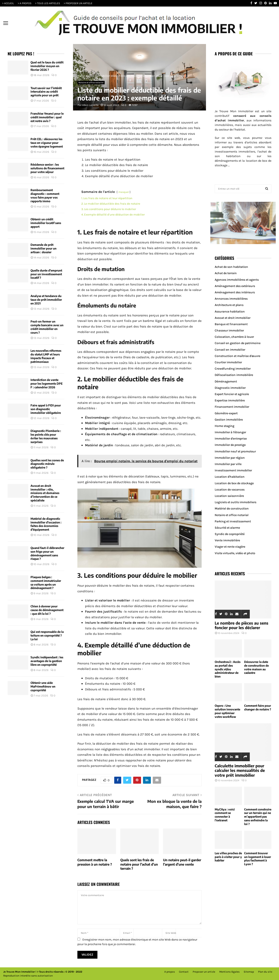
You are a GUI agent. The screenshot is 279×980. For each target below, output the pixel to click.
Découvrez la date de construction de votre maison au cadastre (256, 667)
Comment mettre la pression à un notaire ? (95, 862)
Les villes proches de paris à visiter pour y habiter (228, 857)
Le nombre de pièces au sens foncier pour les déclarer (242, 625)
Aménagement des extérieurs (235, 286)
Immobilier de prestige (230, 445)
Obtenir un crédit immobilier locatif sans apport (46, 223)
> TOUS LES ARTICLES (48, 3)
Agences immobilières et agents (237, 280)
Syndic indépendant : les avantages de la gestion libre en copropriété (47, 661)
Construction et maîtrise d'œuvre (237, 356)
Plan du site (265, 972)
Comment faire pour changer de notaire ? (258, 707)
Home (81, 76)
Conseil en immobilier (230, 350)
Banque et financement (231, 324)
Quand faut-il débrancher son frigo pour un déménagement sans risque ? (47, 553)
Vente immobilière (227, 540)
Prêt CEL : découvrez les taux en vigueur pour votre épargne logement (47, 143)
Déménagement (226, 381)
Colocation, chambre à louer (234, 337)
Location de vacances (230, 490)
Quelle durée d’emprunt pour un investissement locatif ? (46, 274)
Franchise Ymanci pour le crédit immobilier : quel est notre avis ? (47, 117)
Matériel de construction (232, 509)
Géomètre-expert (226, 413)
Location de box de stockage (234, 483)
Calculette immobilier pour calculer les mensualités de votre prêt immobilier (240, 770)
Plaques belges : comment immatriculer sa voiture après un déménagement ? (46, 583)
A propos (170, 972)
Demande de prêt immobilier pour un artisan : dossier (43, 248)
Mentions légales (229, 972)
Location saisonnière (229, 496)
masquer (124, 192)
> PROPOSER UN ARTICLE (78, 3)
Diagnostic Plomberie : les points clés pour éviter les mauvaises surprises (46, 436)
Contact (184, 972)
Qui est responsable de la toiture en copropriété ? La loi (47, 635)
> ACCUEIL (8, 3)
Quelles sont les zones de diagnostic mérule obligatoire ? (47, 464)
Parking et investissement (233, 521)
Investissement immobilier (233, 470)
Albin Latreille (90, 105)
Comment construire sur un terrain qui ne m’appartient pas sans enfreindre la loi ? (258, 817)
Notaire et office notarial (91, 83)
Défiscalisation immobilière (234, 375)
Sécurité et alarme (227, 528)
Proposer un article (204, 972)
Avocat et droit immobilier (233, 318)
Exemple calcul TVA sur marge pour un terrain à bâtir (106, 804)
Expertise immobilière (230, 400)
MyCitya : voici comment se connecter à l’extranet (225, 815)
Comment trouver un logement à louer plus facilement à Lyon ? (258, 859)
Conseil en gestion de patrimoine (238, 343)
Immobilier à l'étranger (230, 432)
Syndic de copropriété (230, 534)
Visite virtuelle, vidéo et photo (235, 553)
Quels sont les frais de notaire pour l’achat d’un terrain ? (139, 864)
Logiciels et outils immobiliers (236, 502)
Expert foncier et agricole (232, 394)
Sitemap (249, 972)
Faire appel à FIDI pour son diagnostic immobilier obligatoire (46, 409)
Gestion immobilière (229, 420)
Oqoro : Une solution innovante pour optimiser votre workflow (227, 711)
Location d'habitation (230, 477)
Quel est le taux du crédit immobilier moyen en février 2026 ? (47, 66)
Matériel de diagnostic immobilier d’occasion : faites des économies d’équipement (46, 524)
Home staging (225, 426)
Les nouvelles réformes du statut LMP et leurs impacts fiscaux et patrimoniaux (46, 356)
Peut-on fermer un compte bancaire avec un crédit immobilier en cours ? (47, 327)
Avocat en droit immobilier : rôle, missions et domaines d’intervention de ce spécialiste (45, 493)
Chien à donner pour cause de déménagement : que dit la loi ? (47, 610)
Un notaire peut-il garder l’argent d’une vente (182, 862)
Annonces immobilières (231, 299)
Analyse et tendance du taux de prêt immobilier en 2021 (46, 300)
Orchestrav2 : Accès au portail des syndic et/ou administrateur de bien (228, 669)
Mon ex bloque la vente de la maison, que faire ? (174, 804)
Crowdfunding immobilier (233, 369)
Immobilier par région (230, 458)
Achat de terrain (226, 273)
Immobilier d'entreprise (231, 439)
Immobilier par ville (228, 464)
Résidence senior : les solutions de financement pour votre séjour (47, 168)
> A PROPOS (25, 3)
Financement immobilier (232, 407)
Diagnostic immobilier (230, 388)
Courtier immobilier (228, 362)
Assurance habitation (230, 312)
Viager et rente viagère (230, 547)
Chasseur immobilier (229, 330)
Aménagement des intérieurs (235, 292)
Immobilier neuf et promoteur (235, 451)
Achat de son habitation (231, 267)
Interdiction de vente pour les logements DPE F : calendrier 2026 (47, 384)
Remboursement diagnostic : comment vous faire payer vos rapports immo (45, 196)
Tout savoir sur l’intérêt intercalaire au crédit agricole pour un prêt (46, 92)
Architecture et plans (229, 305)
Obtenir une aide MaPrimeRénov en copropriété (43, 686)
